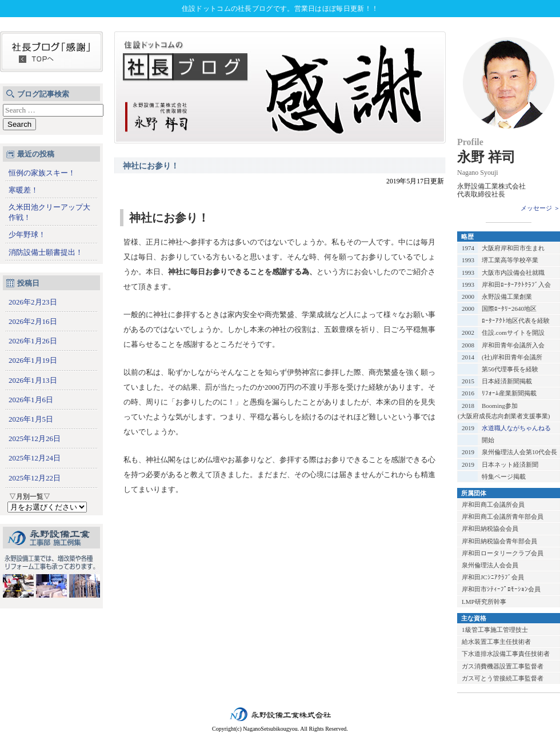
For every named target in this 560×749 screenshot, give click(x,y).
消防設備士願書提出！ (46, 252)
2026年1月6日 (31, 400)
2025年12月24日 (35, 458)
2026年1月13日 (33, 380)
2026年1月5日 (31, 419)
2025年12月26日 (35, 438)
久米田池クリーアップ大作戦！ (49, 212)
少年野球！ (27, 235)
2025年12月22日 (35, 478)
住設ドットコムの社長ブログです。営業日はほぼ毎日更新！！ (280, 9)
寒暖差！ (23, 190)
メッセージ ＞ (540, 208)
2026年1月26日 (33, 341)
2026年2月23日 (33, 302)
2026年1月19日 (33, 360)
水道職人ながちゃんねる (516, 428)
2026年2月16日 (33, 321)
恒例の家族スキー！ (42, 173)
